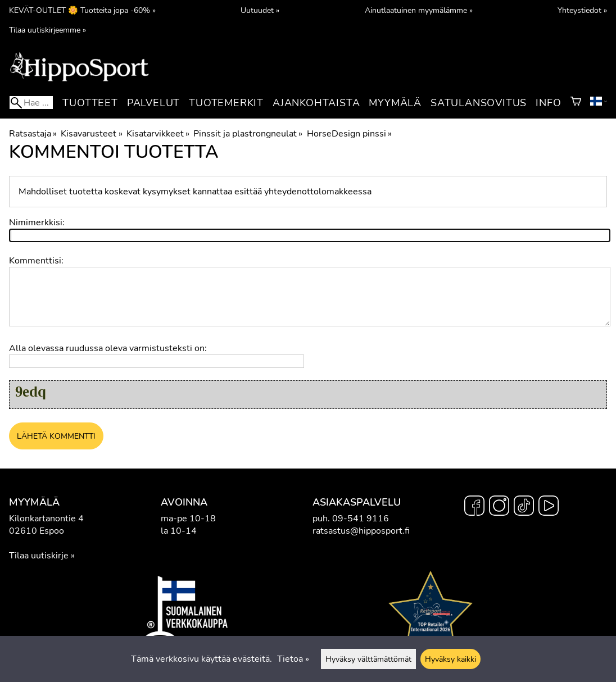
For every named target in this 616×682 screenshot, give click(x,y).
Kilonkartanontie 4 (46, 519)
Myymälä (395, 103)
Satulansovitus (479, 103)
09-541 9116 (361, 519)
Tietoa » (293, 659)
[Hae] (31, 103)
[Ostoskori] (576, 103)
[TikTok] (524, 507)
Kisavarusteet (91, 134)
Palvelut (153, 103)
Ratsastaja (33, 134)
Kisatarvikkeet (158, 134)
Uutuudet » (260, 10)
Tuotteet (90, 103)
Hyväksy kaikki (450, 659)
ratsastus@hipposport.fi (361, 531)
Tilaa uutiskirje (39, 556)
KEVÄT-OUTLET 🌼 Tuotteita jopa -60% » (82, 10)
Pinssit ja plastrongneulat (248, 134)
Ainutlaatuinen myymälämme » (419, 10)
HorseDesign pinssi (349, 134)
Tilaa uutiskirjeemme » (47, 30)
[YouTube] (549, 507)
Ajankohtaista (316, 103)
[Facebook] (474, 507)
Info (548, 103)
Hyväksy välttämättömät (368, 659)
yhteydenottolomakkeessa (318, 192)
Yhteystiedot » (582, 10)
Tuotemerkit (226, 103)
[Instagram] (499, 507)
